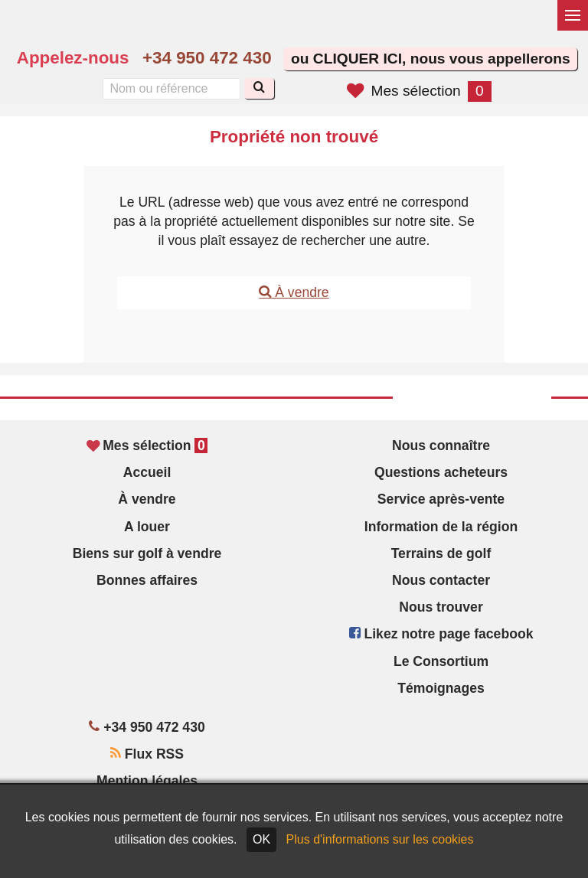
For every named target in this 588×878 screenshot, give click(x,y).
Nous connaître (441, 446)
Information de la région (441, 527)
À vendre (294, 292)
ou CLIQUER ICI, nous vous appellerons (431, 59)
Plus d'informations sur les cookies (380, 839)
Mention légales (147, 781)
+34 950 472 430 (207, 58)
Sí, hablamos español (367, 28)
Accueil (147, 472)
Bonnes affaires (147, 580)
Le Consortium (441, 661)
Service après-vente (441, 499)
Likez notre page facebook (441, 634)
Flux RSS (147, 754)
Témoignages (441, 688)
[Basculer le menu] (573, 15)
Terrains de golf (441, 553)
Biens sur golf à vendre (147, 553)
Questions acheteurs (441, 472)
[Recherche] (259, 88)
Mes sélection (419, 91)
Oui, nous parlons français (400, 28)
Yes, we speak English (335, 28)
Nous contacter (441, 580)
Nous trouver (441, 607)
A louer (147, 527)
